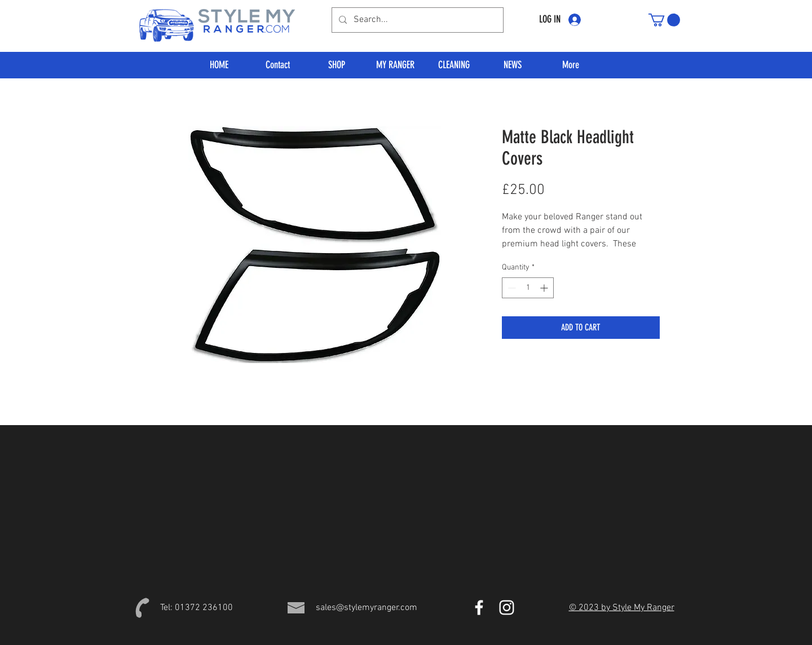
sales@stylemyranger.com (367, 608)
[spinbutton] (528, 288)
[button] (664, 20)
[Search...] (416, 20)
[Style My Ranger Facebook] (479, 608)
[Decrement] (511, 288)
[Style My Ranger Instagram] (507, 608)
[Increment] (545, 288)
